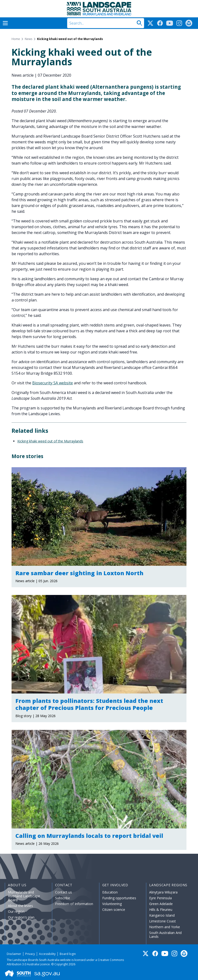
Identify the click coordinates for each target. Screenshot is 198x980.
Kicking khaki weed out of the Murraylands (50, 441)
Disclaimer (14, 954)
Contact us (64, 892)
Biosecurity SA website (53, 383)
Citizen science (114, 910)
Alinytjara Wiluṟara (163, 892)
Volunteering (112, 904)
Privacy (30, 954)
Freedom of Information (74, 904)
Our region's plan (21, 917)
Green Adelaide (161, 904)
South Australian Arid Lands (165, 935)
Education (110, 892)
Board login (68, 954)
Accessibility (47, 954)
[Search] (106, 23)
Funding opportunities (119, 898)
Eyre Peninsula (160, 898)
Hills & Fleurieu (161, 910)
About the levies (20, 906)
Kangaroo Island (162, 915)
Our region (16, 911)
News (29, 39)
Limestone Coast (163, 921)
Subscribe (63, 898)
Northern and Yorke (165, 927)
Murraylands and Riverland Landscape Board (24, 896)
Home (16, 39)
